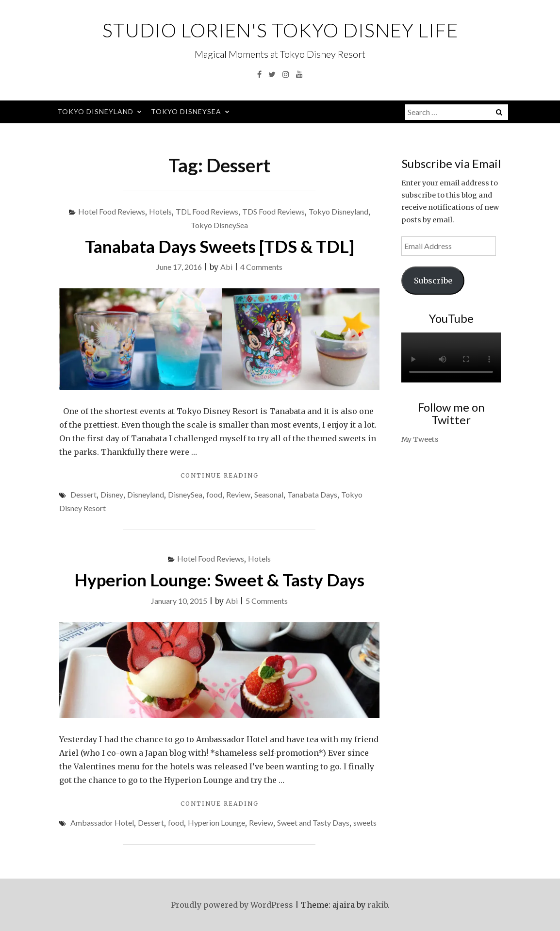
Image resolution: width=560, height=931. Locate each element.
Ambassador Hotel (102, 823)
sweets (365, 823)
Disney (112, 494)
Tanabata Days (312, 494)
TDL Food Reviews (207, 211)
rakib (378, 905)
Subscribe (433, 281)
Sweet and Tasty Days (313, 823)
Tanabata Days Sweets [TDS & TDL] (220, 246)
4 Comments (261, 267)
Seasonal (269, 494)
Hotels (160, 211)
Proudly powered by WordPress (232, 905)
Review (238, 494)
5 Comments (267, 601)
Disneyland (146, 494)
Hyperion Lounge (216, 823)
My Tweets (420, 439)
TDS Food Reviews (273, 211)
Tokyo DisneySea (186, 111)
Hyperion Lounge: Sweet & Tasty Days (219, 580)
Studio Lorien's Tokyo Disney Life (280, 30)
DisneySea (185, 494)
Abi (226, 267)
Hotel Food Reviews (112, 211)
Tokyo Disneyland (95, 111)
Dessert (83, 494)
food (214, 494)
